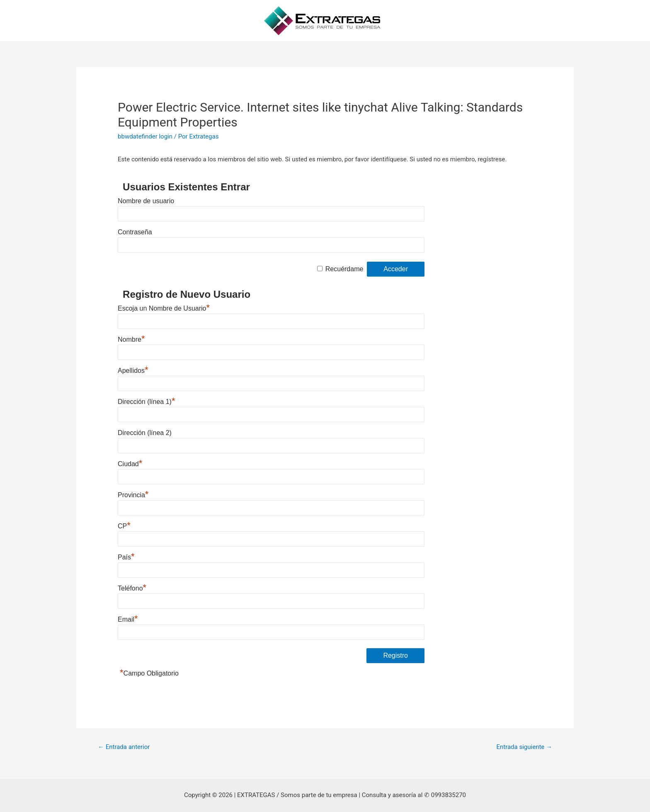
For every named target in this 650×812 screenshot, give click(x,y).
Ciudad (130, 464)
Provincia (133, 495)
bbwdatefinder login (145, 136)
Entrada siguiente (524, 747)
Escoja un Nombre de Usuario (164, 308)
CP (124, 526)
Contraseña (135, 232)
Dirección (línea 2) (145, 433)
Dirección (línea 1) (146, 402)
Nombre (131, 339)
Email (128, 619)
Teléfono (132, 588)
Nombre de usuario (146, 201)
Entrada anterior (124, 747)
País (126, 557)
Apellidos (133, 371)
